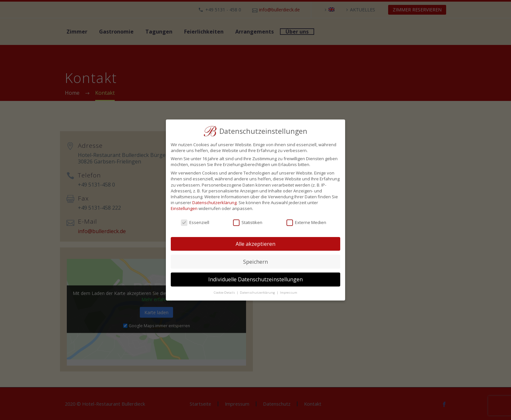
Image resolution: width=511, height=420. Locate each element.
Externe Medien (306, 222)
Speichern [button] (255, 262)
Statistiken (248, 222)
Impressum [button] (289, 293)
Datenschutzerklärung (214, 203)
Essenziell (195, 222)
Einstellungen (184, 208)
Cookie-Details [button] (225, 293)
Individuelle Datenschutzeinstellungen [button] (255, 279)
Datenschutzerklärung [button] (258, 293)
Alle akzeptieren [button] (255, 244)
